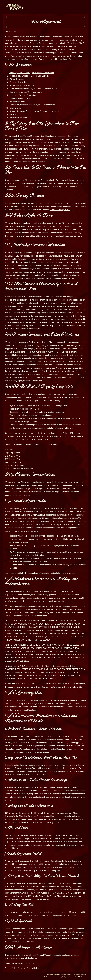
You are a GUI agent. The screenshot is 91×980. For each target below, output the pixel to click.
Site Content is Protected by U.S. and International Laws (33, 89)
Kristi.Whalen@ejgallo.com (22, 469)
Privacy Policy (76, 56)
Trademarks (83, 977)
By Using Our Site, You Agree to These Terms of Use (32, 73)
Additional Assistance (18, 118)
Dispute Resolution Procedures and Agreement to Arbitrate (34, 111)
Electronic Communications (21, 98)
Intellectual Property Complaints (23, 95)
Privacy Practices (17, 79)
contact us (75, 955)
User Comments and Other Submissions (26, 92)
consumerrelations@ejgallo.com (67, 912)
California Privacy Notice (60, 210)
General (13, 114)
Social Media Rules (18, 101)
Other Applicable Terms (19, 82)
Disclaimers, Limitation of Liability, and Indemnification (32, 105)
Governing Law (16, 108)
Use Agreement (71, 977)
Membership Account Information (23, 85)
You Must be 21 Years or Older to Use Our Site (29, 76)
